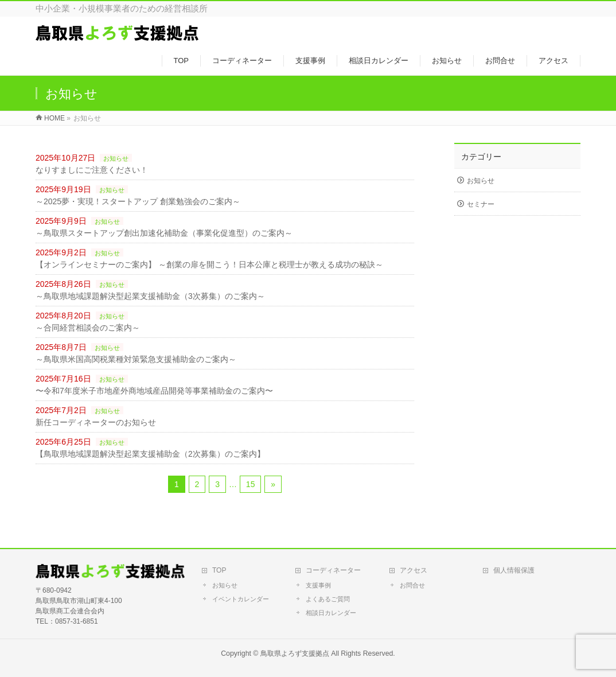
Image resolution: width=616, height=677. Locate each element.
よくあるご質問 (328, 599)
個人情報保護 (514, 570)
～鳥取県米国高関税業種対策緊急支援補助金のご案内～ (136, 359)
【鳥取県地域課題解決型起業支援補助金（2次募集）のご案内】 (150, 454)
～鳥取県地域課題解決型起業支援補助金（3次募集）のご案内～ (150, 296)
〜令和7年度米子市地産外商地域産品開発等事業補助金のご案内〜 (154, 391)
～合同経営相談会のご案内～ (88, 328)
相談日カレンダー (331, 613)
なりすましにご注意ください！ (92, 170)
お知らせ (116, 158)
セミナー (481, 204)
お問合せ (412, 585)
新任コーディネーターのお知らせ (96, 422)
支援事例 (318, 585)
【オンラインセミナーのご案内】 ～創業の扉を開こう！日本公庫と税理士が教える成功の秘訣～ (209, 264)
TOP (219, 570)
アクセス (414, 570)
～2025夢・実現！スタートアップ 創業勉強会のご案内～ (138, 201)
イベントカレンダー (241, 599)
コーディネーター (333, 570)
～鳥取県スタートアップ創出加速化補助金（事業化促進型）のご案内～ (164, 233)
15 (251, 484)
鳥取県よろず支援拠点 (295, 653)
